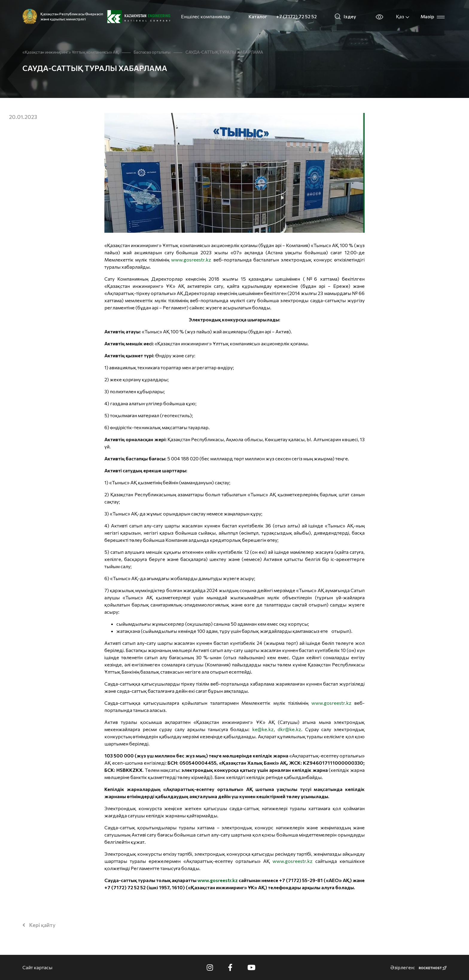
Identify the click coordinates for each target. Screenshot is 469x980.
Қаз (403, 16)
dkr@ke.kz (289, 729)
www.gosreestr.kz (191, 260)
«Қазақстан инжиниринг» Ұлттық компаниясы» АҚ (71, 52)
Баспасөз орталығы (152, 52)
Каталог (258, 16)
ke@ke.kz (263, 729)
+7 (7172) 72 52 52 (296, 16)
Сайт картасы (37, 967)
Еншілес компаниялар (206, 16)
